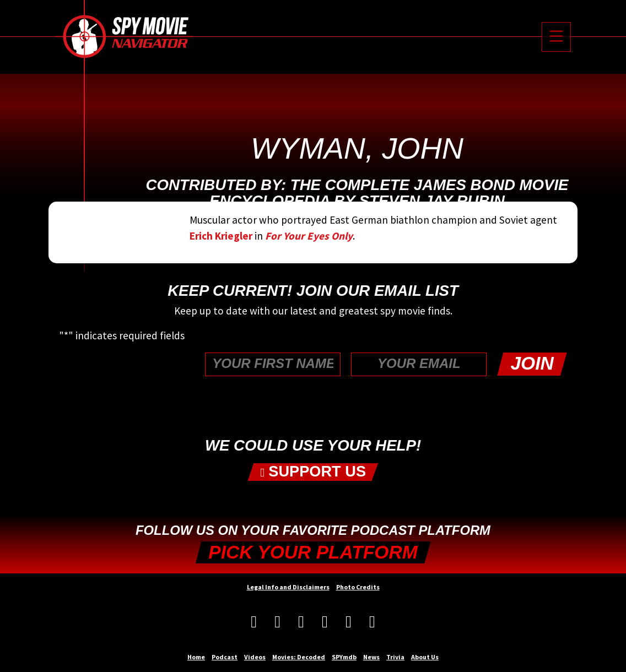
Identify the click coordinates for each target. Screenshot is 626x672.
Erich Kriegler (221, 236)
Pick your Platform (313, 552)
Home (196, 657)
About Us (425, 657)
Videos (255, 657)
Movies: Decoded (299, 657)
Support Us (313, 472)
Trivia (395, 657)
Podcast (225, 657)
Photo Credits (358, 587)
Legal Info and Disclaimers (288, 587)
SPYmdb (344, 657)
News (371, 657)
